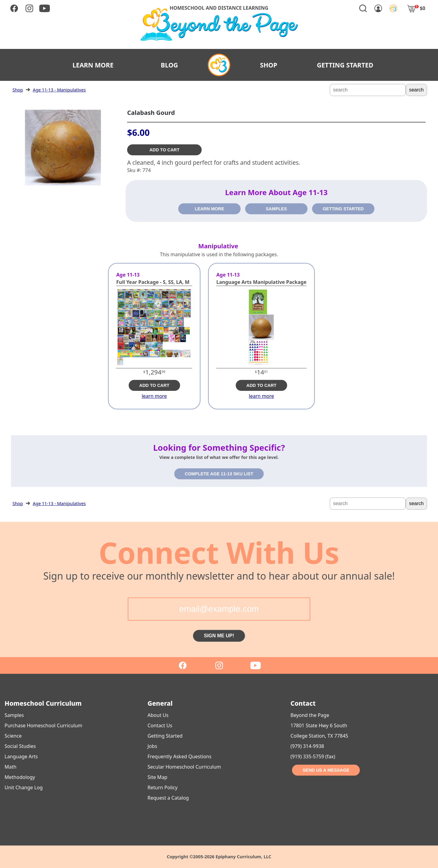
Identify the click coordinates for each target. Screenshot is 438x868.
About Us (158, 715)
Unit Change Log (24, 787)
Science (13, 736)
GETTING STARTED (345, 65)
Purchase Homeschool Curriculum (43, 725)
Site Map (157, 777)
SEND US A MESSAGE (326, 770)
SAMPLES (276, 209)
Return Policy (163, 787)
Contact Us (160, 725)
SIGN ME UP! (219, 636)
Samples (14, 715)
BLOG (170, 65)
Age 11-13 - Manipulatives (59, 90)
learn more (154, 396)
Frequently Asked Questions (179, 756)
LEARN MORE (93, 65)
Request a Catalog (168, 798)
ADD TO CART (164, 150)
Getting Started (165, 736)
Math (10, 767)
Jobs (152, 746)
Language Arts (21, 756)
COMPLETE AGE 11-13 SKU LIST (219, 474)
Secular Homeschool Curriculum (184, 767)
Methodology (20, 777)
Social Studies (20, 746)
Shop (18, 90)
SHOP (269, 65)
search (416, 90)
